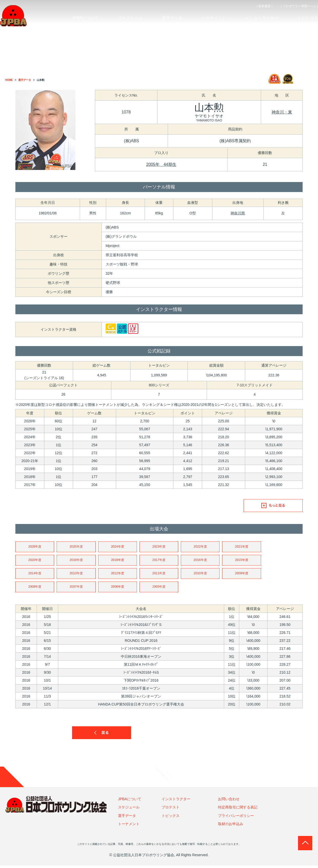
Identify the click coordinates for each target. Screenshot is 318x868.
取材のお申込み (231, 826)
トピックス (171, 818)
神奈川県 (238, 213)
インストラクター (176, 802)
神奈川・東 (282, 112)
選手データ (127, 818)
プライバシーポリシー (236, 818)
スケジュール (129, 810)
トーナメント (129, 826)
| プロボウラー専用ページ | (299, 6)
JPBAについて (130, 802)
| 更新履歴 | (265, 6)
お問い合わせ (229, 802)
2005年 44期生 (161, 164)
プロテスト (171, 810)
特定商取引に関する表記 (238, 810)
